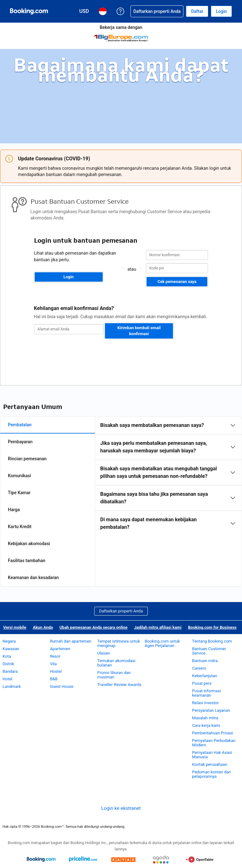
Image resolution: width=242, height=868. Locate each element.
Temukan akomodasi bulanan (116, 663)
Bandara (10, 671)
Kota (7, 656)
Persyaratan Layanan (211, 710)
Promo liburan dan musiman (114, 675)
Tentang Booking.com (212, 641)
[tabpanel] (168, 476)
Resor (55, 656)
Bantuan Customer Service (209, 651)
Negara (9, 641)
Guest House (62, 686)
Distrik (8, 664)
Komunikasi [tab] (20, 476)
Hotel (7, 679)
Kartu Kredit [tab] (20, 527)
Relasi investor (205, 703)
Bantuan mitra (205, 661)
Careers (199, 668)
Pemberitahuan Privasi (213, 733)
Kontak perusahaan (210, 764)
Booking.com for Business (212, 627)
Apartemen (60, 649)
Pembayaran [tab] (20, 442)
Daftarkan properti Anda (121, 611)
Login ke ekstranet (121, 808)
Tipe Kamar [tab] (19, 493)
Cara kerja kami (206, 725)
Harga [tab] (14, 510)
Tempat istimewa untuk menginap (119, 643)
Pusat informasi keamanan (207, 693)
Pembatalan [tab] (20, 425)
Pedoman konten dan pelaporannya (212, 774)
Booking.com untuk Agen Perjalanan (162, 643)
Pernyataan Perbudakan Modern (214, 743)
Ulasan (104, 653)
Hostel (56, 671)
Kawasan (11, 649)
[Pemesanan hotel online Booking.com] (29, 11)
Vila (53, 664)
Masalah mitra (205, 718)
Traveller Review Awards (119, 685)
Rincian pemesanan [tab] (27, 459)
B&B (54, 679)
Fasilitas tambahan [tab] (27, 561)
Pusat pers (202, 683)
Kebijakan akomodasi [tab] (29, 544)
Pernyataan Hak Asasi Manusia (212, 755)
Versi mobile (15, 627)
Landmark (12, 686)
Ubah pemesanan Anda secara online (94, 627)
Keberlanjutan (205, 676)
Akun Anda (43, 627)
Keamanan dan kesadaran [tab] (33, 578)
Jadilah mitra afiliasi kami (158, 627)
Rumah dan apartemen (71, 641)
